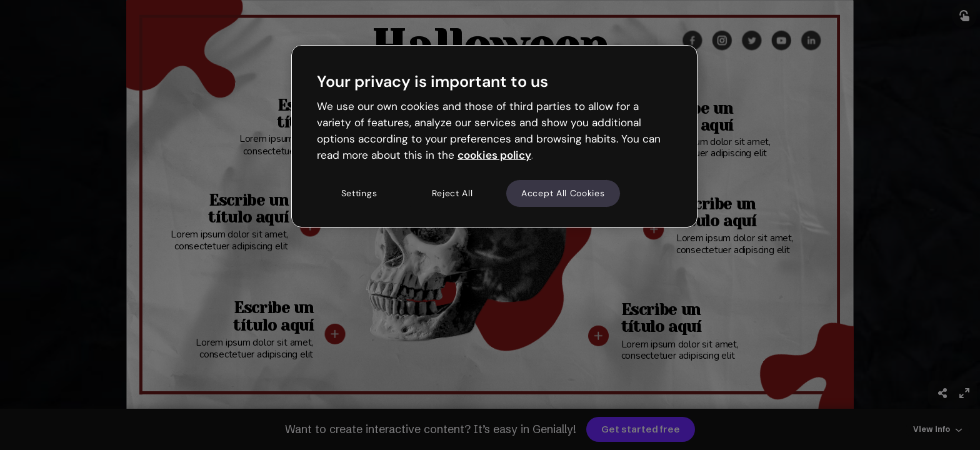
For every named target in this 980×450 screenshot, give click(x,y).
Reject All (452, 193)
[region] (494, 136)
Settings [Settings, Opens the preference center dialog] (359, 193)
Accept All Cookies (563, 193)
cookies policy (494, 155)
